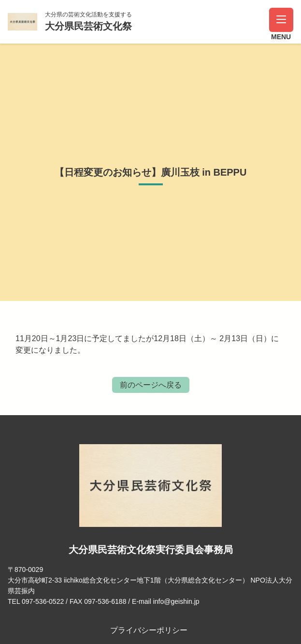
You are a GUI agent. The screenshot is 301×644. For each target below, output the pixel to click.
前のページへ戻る (151, 385)
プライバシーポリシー (149, 630)
